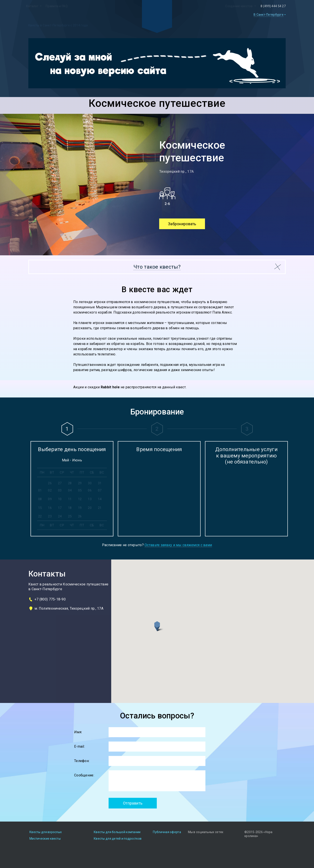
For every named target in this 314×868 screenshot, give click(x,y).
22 (40, 516)
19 (80, 508)
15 (40, 508)
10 (60, 499)
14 (100, 499)
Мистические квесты (45, 839)
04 (70, 490)
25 (70, 516)
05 (80, 490)
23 (50, 516)
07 (100, 490)
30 (90, 483)
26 (50, 483)
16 (50, 508)
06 (90, 490)
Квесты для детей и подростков (118, 839)
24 (60, 516)
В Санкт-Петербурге (269, 15)
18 (70, 508)
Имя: (78, 732)
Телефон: (82, 761)
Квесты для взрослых (46, 832)
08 (40, 499)
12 (80, 499)
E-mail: (79, 746)
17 (60, 508)
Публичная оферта (167, 832)
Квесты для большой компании (117, 832)
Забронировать (182, 224)
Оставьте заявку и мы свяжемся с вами (178, 545)
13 (90, 499)
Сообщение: (84, 775)
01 (40, 490)
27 (60, 483)
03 (60, 490)
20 (90, 508)
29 (80, 483)
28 (70, 483)
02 (50, 490)
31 (100, 483)
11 (70, 499)
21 (100, 508)
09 (50, 499)
